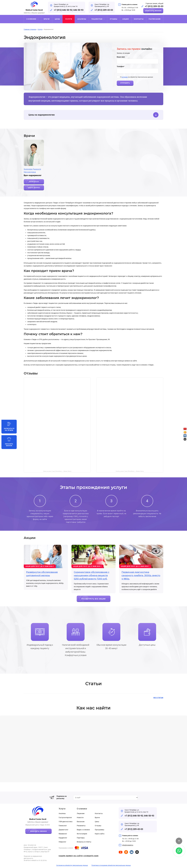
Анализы (62, 813)
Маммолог (63, 834)
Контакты (99, 813)
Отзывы (98, 826)
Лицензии (81, 813)
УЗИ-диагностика (66, 822)
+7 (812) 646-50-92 (63, 10)
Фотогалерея (82, 834)
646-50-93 (78, 10)
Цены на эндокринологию (93, 115)
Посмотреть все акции (94, 599)
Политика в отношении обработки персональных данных (111, 865)
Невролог (62, 842)
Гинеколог (63, 826)
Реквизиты (81, 826)
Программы (100, 830)
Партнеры (81, 838)
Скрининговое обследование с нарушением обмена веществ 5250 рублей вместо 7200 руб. (92, 575)
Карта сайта (100, 834)
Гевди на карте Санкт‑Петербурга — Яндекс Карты (57, 471)
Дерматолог (64, 830)
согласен (125, 77)
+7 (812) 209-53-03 (154, 6)
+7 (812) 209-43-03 (104, 10)
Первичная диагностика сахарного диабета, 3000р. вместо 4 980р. (141, 575)
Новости (80, 818)
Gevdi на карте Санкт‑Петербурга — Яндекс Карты (130, 471)
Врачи (97, 818)
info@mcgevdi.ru (128, 845)
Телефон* (121, 66)
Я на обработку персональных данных (137, 77)
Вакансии (81, 822)
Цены (97, 822)
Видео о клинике (83, 830)
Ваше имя (121, 57)
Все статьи (158, 698)
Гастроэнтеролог (65, 818)
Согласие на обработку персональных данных (72, 865)
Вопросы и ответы (84, 842)
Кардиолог (63, 838)
